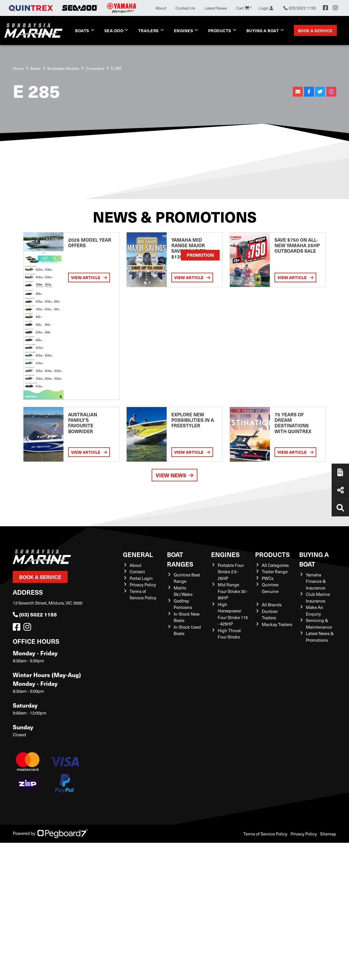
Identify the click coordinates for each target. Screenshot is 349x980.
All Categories (275, 565)
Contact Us (185, 8)
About (161, 8)
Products (220, 30)
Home (18, 68)
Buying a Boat (263, 30)
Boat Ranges (180, 559)
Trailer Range (275, 572)
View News (174, 475)
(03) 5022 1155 (35, 614)
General (138, 554)
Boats (82, 30)
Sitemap (328, 834)
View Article (89, 277)
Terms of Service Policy (265, 834)
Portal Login (141, 578)
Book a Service (315, 30)
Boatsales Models (63, 68)
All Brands (272, 605)
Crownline (95, 68)
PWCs (268, 578)
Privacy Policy (143, 585)
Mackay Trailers (277, 624)
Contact (137, 572)
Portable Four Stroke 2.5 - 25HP (231, 572)
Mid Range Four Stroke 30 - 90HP (233, 591)
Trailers (149, 30)
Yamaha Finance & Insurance (316, 581)
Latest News (216, 8)
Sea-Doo (114, 30)
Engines (184, 30)
